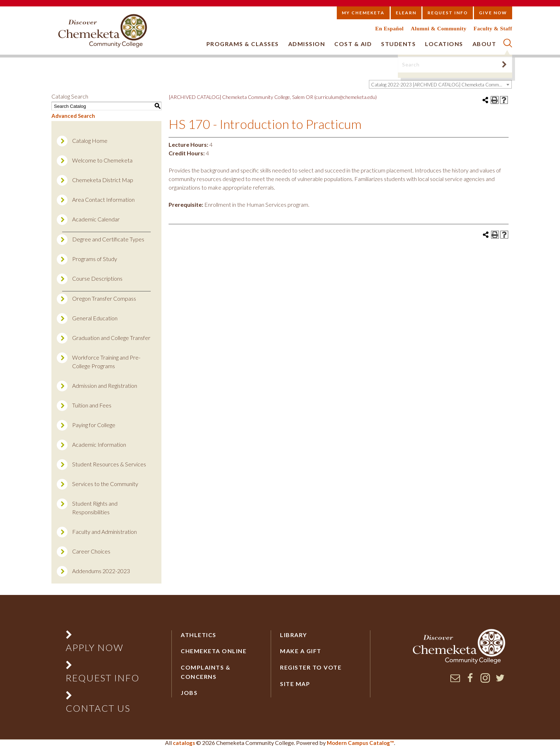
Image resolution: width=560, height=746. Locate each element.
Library (294, 635)
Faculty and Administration (104, 532)
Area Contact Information (103, 199)
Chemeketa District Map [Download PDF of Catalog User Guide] (103, 180)
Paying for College (94, 425)
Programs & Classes (243, 44)
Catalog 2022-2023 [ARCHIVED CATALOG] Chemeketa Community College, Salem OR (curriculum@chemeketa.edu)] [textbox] (441, 85)
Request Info (448, 13)
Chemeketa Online (214, 651)
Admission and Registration (105, 385)
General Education (95, 318)
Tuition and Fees (92, 405)
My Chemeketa (363, 13)
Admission (307, 44)
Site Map (295, 684)
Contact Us (98, 708)
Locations (444, 44)
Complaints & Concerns (206, 672)
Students (398, 44)
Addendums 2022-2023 (101, 571)
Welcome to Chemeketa (102, 160)
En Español (390, 28)
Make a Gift (301, 651)
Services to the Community (105, 484)
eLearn (406, 13)
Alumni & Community (439, 28)
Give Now (493, 13)
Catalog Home (90, 141)
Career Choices (91, 551)
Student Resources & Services (109, 464)
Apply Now (95, 647)
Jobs (189, 693)
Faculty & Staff (493, 28)
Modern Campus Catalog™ (360, 743)
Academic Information (99, 444)
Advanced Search (73, 116)
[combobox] (440, 84)
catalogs (184, 743)
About (484, 44)
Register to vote (311, 667)
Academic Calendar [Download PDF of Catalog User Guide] (96, 219)
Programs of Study (95, 259)
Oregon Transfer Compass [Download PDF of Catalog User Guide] (104, 298)
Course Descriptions (97, 278)
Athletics (199, 635)
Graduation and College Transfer (111, 338)
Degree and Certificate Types (108, 239)
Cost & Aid (353, 44)
